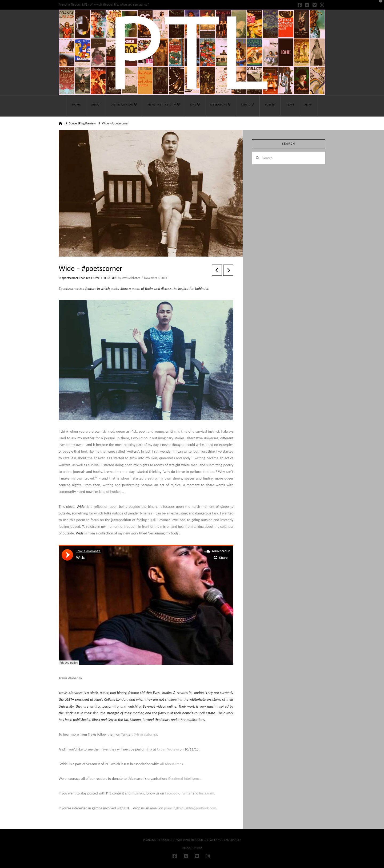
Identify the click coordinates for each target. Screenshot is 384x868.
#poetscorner (70, 278)
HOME (95, 278)
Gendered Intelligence (185, 779)
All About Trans (171, 764)
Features (85, 278)
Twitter (186, 793)
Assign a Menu (192, 848)
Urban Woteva (168, 749)
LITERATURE (109, 278)
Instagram (207, 793)
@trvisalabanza (145, 734)
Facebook (172, 793)
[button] (379, 5)
